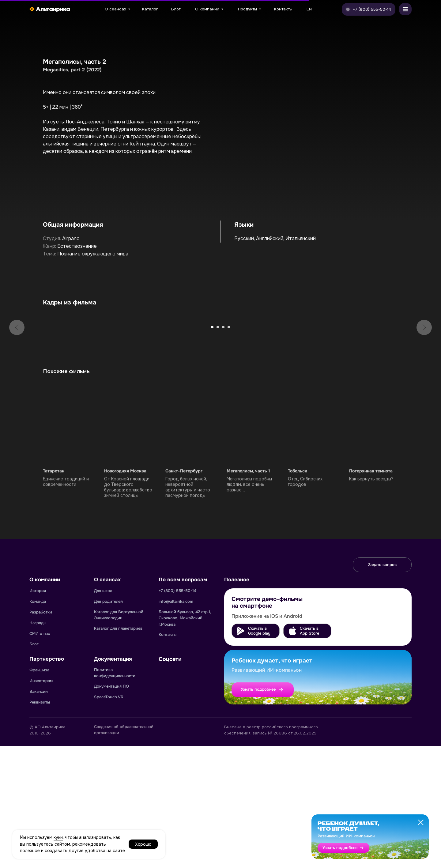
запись (260, 855)
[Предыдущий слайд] (17, 379)
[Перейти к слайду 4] (229, 449)
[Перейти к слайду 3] (223, 449)
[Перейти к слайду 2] (218, 449)
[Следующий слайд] (424, 379)
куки (58, 837)
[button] (369, 9)
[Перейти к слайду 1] (212, 449)
